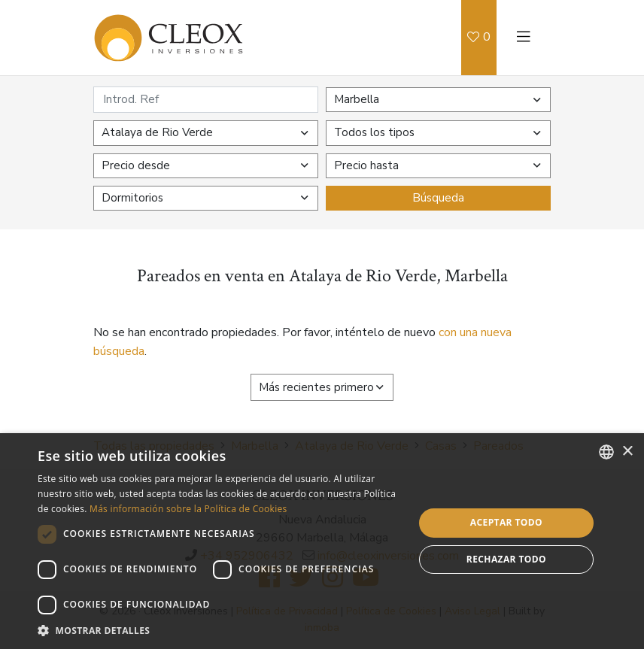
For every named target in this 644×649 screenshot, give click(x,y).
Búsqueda (438, 198)
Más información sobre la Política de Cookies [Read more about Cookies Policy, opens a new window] (188, 509)
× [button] (627, 452)
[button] (220, 630)
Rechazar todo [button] (506, 559)
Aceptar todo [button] (506, 522)
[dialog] (322, 541)
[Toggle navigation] (524, 38)
